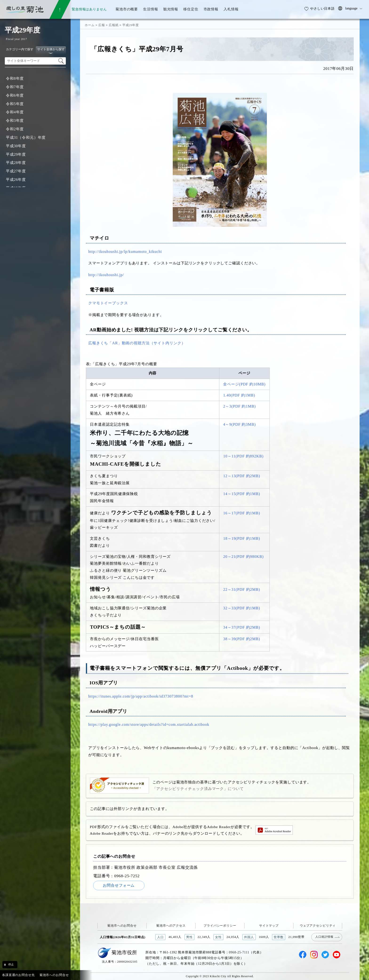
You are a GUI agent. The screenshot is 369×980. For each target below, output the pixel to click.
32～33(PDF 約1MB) (242, 608)
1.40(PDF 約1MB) (239, 395)
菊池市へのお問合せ (122, 926)
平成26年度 (16, 180)
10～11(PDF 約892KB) (243, 456)
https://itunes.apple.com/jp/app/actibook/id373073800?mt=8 (141, 696)
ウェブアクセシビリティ (318, 926)
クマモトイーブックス (108, 303)
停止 (11, 964)
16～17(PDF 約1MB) (242, 513)
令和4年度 (15, 112)
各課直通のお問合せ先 (18, 975)
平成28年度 (16, 163)
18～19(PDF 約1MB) (242, 538)
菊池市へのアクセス (171, 926)
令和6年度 (15, 95)
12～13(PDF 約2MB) (242, 476)
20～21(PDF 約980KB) (243, 557)
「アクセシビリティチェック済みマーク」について (198, 789)
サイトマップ (269, 926)
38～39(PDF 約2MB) (242, 639)
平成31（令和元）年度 (26, 137)
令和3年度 (15, 121)
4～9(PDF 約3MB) (239, 424)
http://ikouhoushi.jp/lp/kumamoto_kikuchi (125, 252)
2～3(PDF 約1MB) (239, 406)
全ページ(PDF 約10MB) (244, 384)
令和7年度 (15, 87)
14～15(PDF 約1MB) (242, 494)
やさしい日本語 (322, 8)
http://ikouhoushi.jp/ (106, 275)
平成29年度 (16, 154)
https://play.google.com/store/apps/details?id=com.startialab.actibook (149, 724)
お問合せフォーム (119, 885)
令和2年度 (15, 129)
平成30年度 (16, 146)
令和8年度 (15, 78)
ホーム (90, 25)
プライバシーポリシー (220, 926)
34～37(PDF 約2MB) (242, 627)
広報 (102, 25)
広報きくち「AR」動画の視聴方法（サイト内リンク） (137, 343)
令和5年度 (15, 104)
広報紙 (114, 25)
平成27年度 (16, 171)
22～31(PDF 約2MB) (242, 589)
